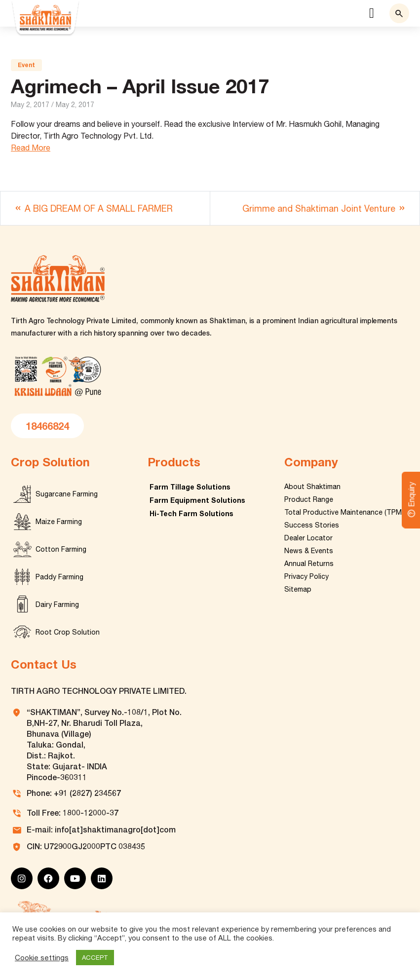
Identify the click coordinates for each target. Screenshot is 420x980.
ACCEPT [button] (95, 958)
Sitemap (298, 589)
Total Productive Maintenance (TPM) (344, 512)
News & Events (309, 551)
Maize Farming (59, 522)
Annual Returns (309, 564)
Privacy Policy (306, 576)
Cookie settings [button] (42, 958)
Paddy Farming (59, 577)
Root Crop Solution (68, 632)
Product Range (309, 499)
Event (26, 65)
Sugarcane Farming (67, 494)
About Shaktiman (312, 487)
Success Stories (312, 525)
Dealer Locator (308, 538)
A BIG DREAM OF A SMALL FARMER (99, 208)
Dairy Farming (57, 604)
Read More (31, 148)
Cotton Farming (61, 549)
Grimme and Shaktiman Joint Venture (319, 208)
